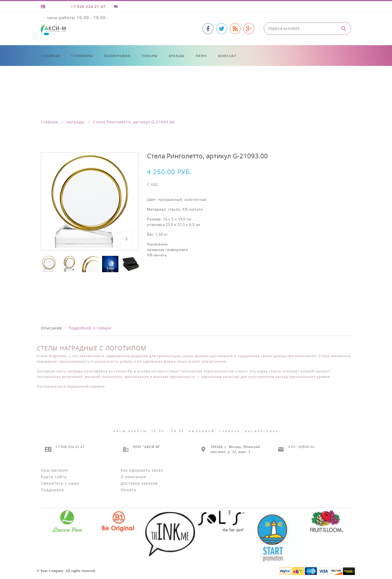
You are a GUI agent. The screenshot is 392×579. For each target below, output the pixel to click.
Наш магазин (55, 470)
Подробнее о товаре (90, 328)
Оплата (128, 490)
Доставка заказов (139, 483)
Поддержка (52, 490)
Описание (51, 328)
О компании (133, 477)
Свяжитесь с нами (60, 483)
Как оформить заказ (142, 470)
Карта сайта (54, 477)
